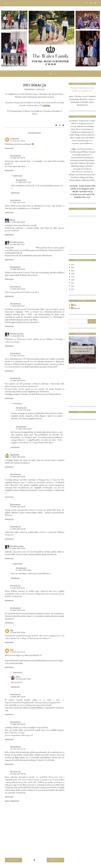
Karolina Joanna (17, 242)
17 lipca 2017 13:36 (18, 222)
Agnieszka (15, 455)
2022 (73, 267)
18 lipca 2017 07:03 (18, 749)
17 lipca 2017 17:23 (23, 182)
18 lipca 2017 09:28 (18, 774)
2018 (73, 280)
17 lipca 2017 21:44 (18, 610)
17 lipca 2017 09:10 (18, 141)
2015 (73, 289)
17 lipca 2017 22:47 (18, 697)
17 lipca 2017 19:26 (18, 477)
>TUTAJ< (46, 105)
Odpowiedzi (18, 176)
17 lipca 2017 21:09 (18, 549)
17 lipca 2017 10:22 (18, 203)
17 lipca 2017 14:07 (18, 245)
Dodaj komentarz (12, 801)
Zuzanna (76, 308)
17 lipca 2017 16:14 (17, 306)
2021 (73, 271)
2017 (73, 283)
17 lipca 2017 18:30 (18, 381)
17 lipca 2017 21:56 (18, 633)
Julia (18, 677)
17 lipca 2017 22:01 (18, 652)
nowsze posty (14, 860)
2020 (73, 274)
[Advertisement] (85, 235)
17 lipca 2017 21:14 (17, 588)
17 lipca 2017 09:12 (18, 158)
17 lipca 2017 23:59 (18, 724)
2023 (73, 264)
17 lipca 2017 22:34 (24, 570)
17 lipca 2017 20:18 (18, 507)
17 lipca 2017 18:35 (24, 410)
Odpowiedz (9, 148)
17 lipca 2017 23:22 (24, 429)
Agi (12, 630)
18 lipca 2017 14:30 (24, 679)
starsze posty (55, 860)
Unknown (15, 139)
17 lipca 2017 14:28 (18, 269)
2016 (73, 286)
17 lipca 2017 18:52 (18, 457)
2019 (73, 277)
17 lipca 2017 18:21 (17, 356)
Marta (13, 220)
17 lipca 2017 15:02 (18, 289)
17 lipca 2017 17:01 (17, 336)
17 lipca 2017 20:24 (18, 529)
